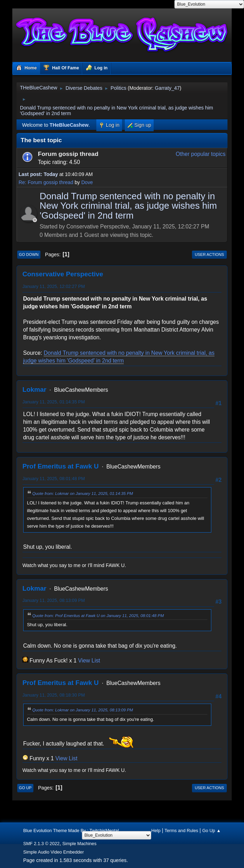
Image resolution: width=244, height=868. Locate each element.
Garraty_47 (167, 88)
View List (89, 661)
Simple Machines (79, 844)
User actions (209, 254)
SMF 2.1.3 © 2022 (41, 844)
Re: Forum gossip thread (46, 182)
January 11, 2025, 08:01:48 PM (54, 479)
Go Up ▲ (211, 831)
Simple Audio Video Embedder (54, 852)
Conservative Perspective (63, 274)
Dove (87, 182)
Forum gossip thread (68, 154)
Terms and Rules (181, 831)
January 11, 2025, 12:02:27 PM (54, 286)
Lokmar (34, 389)
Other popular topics (201, 154)
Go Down (29, 254)
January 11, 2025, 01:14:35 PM (54, 402)
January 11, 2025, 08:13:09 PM (54, 600)
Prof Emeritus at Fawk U (61, 466)
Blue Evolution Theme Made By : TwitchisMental (71, 831)
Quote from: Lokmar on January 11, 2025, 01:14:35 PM (83, 493)
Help (156, 831)
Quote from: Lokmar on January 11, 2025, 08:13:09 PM (83, 710)
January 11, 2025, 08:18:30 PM (54, 695)
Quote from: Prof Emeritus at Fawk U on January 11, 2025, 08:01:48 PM (98, 615)
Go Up (25, 788)
